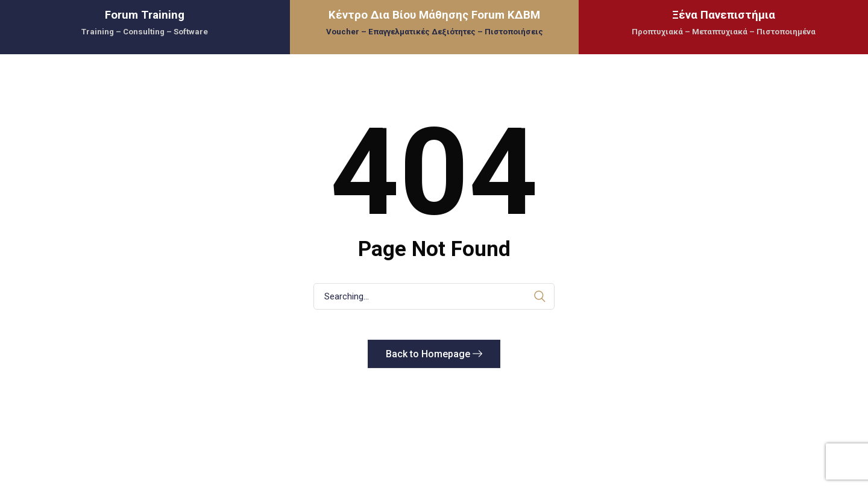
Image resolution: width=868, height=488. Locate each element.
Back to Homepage (434, 354)
